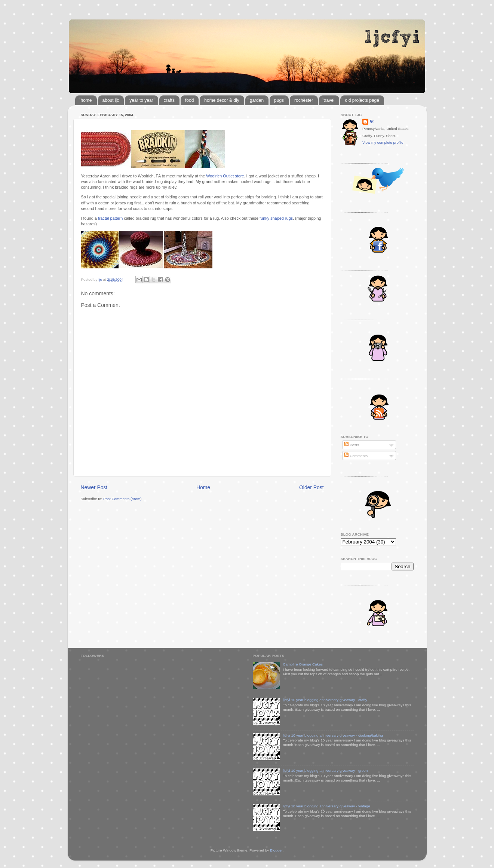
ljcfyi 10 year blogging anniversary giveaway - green (325, 770)
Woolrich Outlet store (225, 176)
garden (257, 100)
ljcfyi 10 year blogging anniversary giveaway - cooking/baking (333, 735)
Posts (351, 445)
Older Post (311, 487)
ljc (372, 121)
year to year (141, 100)
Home (203, 487)
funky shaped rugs (276, 218)
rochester (304, 100)
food (189, 100)
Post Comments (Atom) (122, 499)
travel (329, 100)
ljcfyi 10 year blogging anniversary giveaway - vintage (326, 806)
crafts (169, 100)
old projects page (362, 100)
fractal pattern (111, 218)
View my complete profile (383, 142)
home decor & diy (222, 100)
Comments (356, 456)
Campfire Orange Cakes (303, 664)
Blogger (276, 850)
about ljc (111, 100)
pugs (279, 100)
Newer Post (94, 487)
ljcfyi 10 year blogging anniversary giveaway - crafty (325, 700)
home (86, 100)
